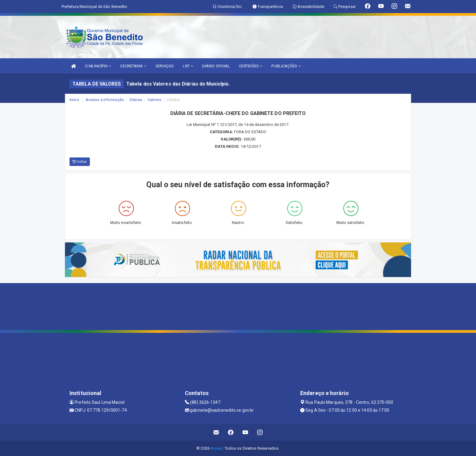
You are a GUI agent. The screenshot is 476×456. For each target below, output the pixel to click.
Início (74, 100)
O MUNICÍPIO (98, 66)
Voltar (80, 162)
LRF (188, 66)
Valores (154, 100)
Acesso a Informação (105, 100)
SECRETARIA (133, 66)
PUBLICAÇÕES (286, 66)
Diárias (136, 100)
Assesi (217, 448)
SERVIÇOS (165, 66)
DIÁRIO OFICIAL (216, 66)
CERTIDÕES (251, 66)
